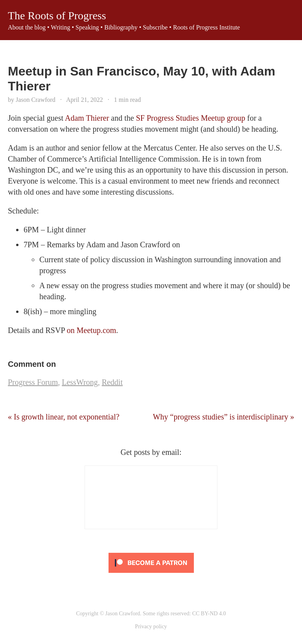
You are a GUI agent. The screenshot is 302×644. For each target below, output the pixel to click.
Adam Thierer (87, 118)
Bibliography (121, 27)
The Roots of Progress (57, 16)
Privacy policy (151, 627)
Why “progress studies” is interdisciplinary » (224, 417)
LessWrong (80, 382)
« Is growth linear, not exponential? (64, 417)
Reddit (112, 382)
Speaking (87, 27)
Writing (60, 27)
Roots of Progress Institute (206, 27)
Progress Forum (33, 382)
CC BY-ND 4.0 (209, 614)
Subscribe (155, 27)
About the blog (27, 27)
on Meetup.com (92, 330)
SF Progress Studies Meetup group (191, 118)
